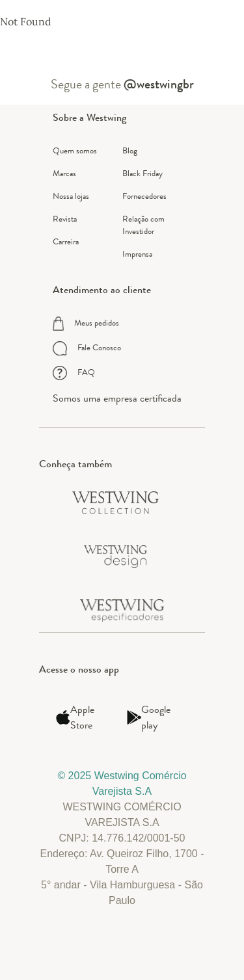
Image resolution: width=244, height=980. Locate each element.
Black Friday (142, 173)
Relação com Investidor (143, 225)
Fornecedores (144, 196)
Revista (65, 219)
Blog (130, 150)
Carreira (66, 241)
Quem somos (75, 150)
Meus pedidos (86, 324)
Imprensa (137, 254)
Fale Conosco (87, 348)
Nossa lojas (71, 196)
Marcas (64, 173)
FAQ (74, 373)
